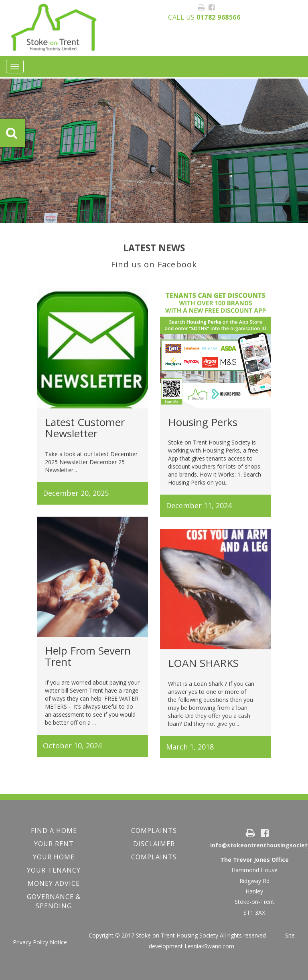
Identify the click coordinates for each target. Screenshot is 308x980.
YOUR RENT (54, 844)
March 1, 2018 (190, 747)
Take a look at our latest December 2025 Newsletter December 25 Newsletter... (91, 462)
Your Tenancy (54, 870)
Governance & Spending (54, 901)
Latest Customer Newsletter (85, 428)
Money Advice (54, 883)
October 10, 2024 (72, 746)
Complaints (154, 857)
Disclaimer (154, 844)
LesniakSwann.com (209, 946)
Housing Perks (203, 422)
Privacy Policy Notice (40, 942)
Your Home (54, 857)
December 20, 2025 (76, 493)
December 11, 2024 (199, 505)
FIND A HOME (54, 830)
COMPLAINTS (154, 830)
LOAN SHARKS (203, 663)
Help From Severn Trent (88, 656)
